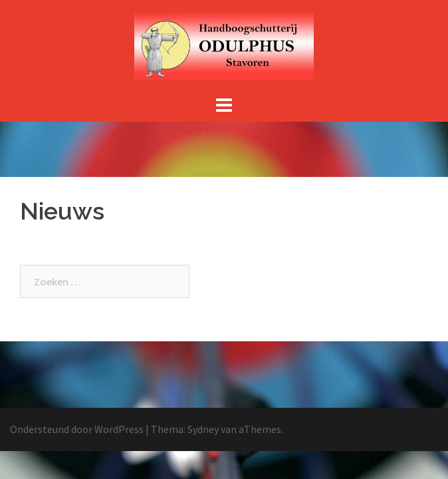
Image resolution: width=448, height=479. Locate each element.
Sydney (203, 429)
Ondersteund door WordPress (77, 429)
